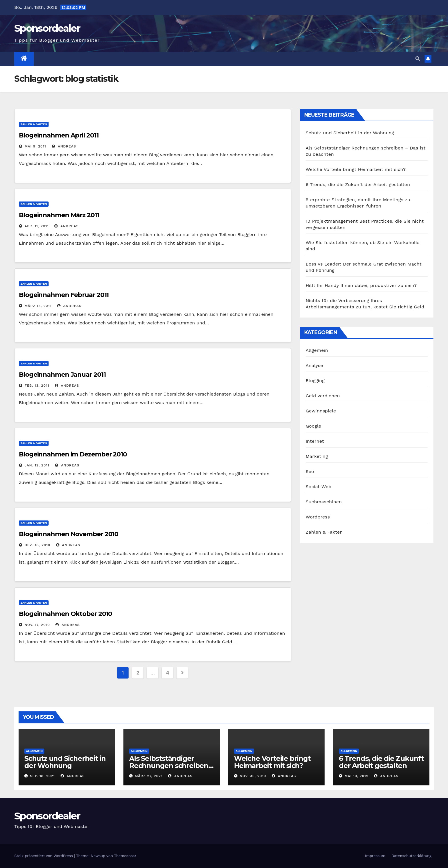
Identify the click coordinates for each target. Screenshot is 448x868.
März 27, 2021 (149, 776)
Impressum (375, 856)
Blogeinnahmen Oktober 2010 (65, 614)
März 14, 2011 (38, 306)
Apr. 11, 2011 (37, 226)
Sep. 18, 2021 (42, 776)
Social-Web (319, 487)
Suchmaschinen (324, 502)
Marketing (317, 456)
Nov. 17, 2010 (37, 625)
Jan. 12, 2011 (37, 465)
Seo (310, 471)
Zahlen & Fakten (34, 124)
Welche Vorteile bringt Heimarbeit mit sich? (356, 169)
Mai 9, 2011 (35, 146)
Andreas (64, 146)
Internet (315, 441)
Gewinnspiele (321, 411)
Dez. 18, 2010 (37, 545)
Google (314, 426)
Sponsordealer (47, 28)
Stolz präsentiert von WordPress (44, 856)
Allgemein (317, 350)
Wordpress (318, 517)
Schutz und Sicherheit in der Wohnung (350, 133)
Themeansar (125, 856)
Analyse (314, 365)
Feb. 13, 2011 (37, 386)
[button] (418, 59)
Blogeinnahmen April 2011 (59, 135)
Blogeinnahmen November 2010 (69, 534)
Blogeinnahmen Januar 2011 (62, 375)
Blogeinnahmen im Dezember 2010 (73, 454)
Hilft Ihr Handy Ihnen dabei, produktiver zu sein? (361, 285)
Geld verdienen (323, 396)
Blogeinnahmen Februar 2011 (64, 295)
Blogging (315, 381)
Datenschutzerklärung (411, 856)
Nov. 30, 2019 (253, 776)
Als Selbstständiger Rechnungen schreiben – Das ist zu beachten (171, 766)
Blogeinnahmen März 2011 (59, 215)
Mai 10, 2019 (357, 776)
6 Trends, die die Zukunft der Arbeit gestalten (358, 184)
